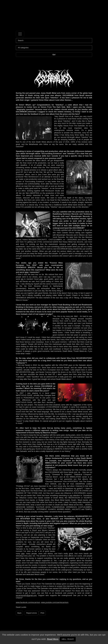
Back (20, 613)
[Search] (54, 41)
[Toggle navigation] (20, 34)
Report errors (32, 613)
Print (42, 613)
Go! (54, 55)
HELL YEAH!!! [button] (68, 639)
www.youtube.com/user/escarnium (55, 602)
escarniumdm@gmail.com (26, 595)
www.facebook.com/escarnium (28, 602)
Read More (53, 639)
